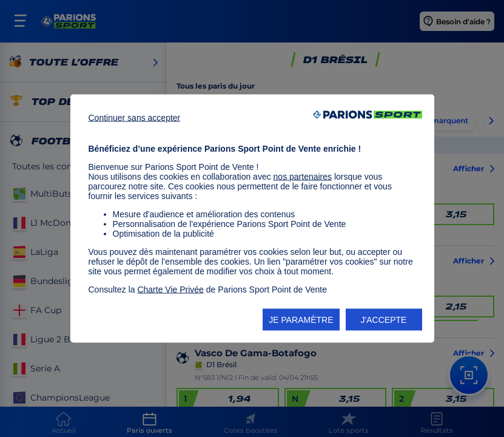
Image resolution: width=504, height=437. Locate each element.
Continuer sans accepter (135, 118)
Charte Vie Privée (170, 290)
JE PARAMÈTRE (301, 320)
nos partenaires (303, 177)
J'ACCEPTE (384, 320)
